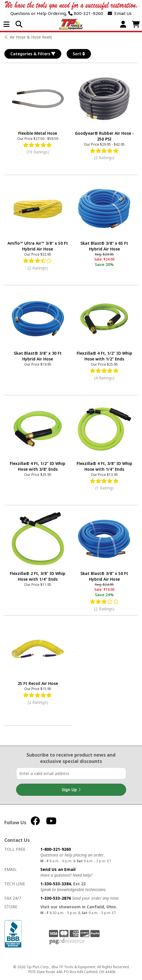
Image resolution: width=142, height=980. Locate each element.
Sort (79, 54)
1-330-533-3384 (56, 884)
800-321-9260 (86, 13)
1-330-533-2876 (56, 898)
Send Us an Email (58, 869)
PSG (67, 941)
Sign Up (71, 790)
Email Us (120, 13)
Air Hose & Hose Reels (31, 37)
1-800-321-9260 (56, 849)
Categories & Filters (33, 54)
